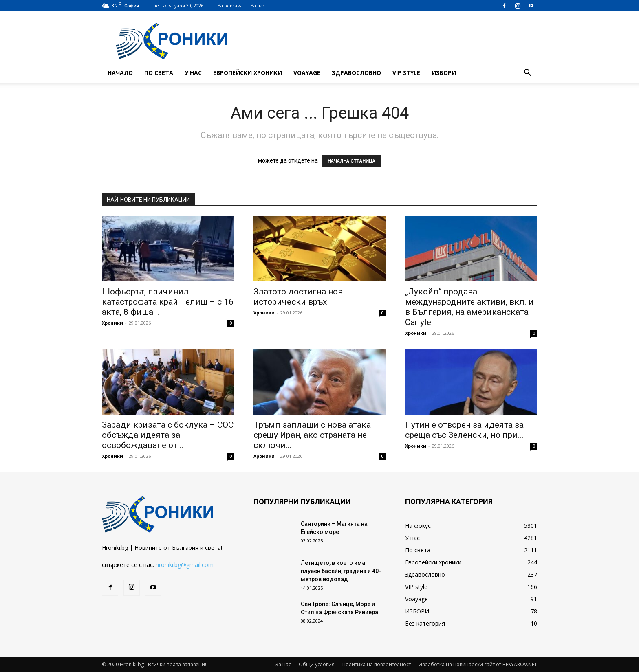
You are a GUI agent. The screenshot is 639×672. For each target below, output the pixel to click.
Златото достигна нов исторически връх (298, 297)
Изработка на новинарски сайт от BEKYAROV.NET (478, 664)
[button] (527, 74)
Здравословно (356, 73)
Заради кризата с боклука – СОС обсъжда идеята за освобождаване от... (168, 435)
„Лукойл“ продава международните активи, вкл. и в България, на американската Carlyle (469, 307)
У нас (193, 73)
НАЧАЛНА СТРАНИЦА (351, 161)
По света (159, 73)
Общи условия (317, 664)
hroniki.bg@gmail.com (185, 565)
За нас (258, 5)
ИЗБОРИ (444, 73)
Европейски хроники (248, 73)
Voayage (307, 73)
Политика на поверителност (377, 664)
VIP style (406, 73)
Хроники (112, 323)
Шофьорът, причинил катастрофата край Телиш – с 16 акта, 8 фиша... (168, 302)
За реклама (230, 5)
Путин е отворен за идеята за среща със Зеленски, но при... (464, 430)
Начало (120, 73)
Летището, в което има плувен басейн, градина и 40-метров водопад (341, 571)
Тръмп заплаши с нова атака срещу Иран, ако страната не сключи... (312, 435)
